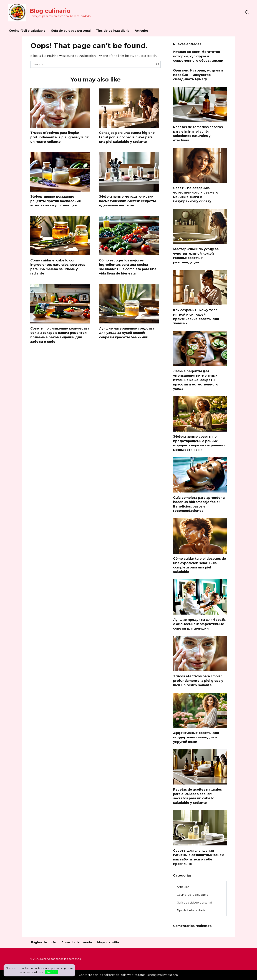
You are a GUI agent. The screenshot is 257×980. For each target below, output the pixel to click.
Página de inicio (44, 942)
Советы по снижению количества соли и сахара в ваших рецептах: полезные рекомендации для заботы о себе (60, 335)
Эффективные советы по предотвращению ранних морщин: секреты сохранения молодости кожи (199, 443)
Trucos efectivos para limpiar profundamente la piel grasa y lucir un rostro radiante (60, 137)
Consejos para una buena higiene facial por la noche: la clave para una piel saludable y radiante (127, 137)
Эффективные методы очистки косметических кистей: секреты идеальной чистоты (127, 201)
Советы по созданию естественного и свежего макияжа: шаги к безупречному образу (196, 195)
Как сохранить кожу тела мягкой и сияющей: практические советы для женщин (196, 317)
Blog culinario (50, 11)
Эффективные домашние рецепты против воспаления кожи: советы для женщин (56, 201)
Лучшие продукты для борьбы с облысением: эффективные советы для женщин (200, 624)
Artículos (142, 31)
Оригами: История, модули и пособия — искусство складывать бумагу (198, 75)
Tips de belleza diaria (113, 31)
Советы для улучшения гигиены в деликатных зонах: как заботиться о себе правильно (199, 857)
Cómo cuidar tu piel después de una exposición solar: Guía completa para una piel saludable (200, 565)
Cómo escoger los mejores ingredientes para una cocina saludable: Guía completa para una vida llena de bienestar (128, 267)
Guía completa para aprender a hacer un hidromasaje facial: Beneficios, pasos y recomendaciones (199, 504)
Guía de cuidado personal (71, 31)
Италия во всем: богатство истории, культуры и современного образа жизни (198, 56)
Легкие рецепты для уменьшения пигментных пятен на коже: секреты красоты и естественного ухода (196, 380)
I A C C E (52, 972)
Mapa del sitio (108, 942)
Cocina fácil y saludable (27, 31)
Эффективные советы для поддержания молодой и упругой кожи (196, 737)
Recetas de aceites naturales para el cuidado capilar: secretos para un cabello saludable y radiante (197, 796)
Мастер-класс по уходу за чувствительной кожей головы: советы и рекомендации (196, 256)
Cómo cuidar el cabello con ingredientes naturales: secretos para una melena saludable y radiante (58, 267)
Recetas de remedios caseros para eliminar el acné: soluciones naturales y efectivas (198, 134)
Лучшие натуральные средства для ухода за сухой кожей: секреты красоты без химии (127, 333)
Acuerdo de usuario (77, 942)
